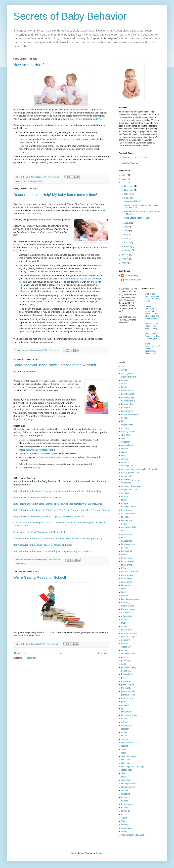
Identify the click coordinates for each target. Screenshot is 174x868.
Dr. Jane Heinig (132, 275)
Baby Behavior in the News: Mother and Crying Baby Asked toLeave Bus (49, 516)
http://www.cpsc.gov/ (24, 419)
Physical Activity (128, 674)
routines (125, 732)
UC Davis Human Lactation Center (133, 157)
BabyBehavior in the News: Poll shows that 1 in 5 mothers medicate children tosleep (58, 491)
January (128, 250)
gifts (123, 531)
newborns (126, 640)
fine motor (126, 517)
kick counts (126, 585)
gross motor (127, 534)
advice (124, 370)
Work (124, 831)
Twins (124, 821)
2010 (124, 259)
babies (124, 387)
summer (125, 790)
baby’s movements (130, 414)
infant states (127, 582)
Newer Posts (20, 653)
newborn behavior (129, 633)
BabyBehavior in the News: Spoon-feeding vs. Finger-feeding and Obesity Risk (54, 551)
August (128, 223)
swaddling (126, 794)
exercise (125, 493)
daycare (125, 459)
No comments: (54, 177)
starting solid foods (130, 784)
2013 (124, 179)
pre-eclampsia (128, 684)
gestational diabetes (130, 527)
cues (72, 119)
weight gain (126, 828)
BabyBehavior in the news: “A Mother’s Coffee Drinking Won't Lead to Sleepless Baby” (59, 538)
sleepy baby (127, 770)
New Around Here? (29, 65)
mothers (125, 620)
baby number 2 (128, 401)
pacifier (125, 657)
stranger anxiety (128, 787)
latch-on (125, 596)
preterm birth (127, 698)
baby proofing (127, 404)
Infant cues (126, 568)
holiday (124, 548)
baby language (128, 397)
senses (124, 739)
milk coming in (128, 616)
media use (126, 613)
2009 (124, 263)
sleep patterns (94, 119)
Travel (124, 818)
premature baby (128, 691)
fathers (124, 500)
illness (124, 555)
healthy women (128, 544)
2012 (124, 183)
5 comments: (54, 350)
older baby (126, 647)
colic (123, 438)
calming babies (128, 431)
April (127, 239)
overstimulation (128, 654)
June (127, 231)
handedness (127, 541)
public (124, 702)
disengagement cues (131, 473)
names (124, 626)
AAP (123, 367)
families (125, 497)
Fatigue (125, 503)
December (129, 186)
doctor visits (127, 476)
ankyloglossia (127, 373)
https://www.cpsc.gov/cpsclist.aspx (37, 450)
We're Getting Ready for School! (40, 577)
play (123, 678)
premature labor (128, 695)
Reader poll (126, 712)
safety (24, 564)
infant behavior (128, 561)
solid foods (126, 780)
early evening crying (130, 479)
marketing (126, 602)
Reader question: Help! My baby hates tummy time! (55, 195)
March (127, 243)
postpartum (126, 681)
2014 (124, 175)
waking (124, 825)
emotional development (132, 486)
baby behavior (27, 181)
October (128, 194)
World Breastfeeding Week (133, 835)
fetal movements (129, 514)
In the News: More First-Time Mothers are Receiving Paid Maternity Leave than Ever (58, 504)
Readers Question (129, 715)
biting (124, 421)
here (40, 207)
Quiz (123, 708)
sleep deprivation (129, 756)
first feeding (126, 520)
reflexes (125, 722)
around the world (129, 377)
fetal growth (126, 510)
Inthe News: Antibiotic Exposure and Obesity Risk (39, 532)
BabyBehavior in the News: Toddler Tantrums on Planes (43, 545)
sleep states (127, 760)
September (129, 198)
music (124, 623)
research (125, 729)
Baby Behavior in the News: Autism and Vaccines (38, 497)
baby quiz (126, 408)
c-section (125, 428)
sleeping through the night (133, 767)
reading (125, 719)
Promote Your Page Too (128, 163)
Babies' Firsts (127, 391)
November (129, 190)
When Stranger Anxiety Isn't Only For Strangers (153, 336)
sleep (124, 753)
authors (125, 380)
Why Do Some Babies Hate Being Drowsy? (152, 326)
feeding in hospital (129, 507)
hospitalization (128, 551)
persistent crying (129, 667)
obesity (124, 644)
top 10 (124, 814)
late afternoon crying (130, 599)
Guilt (123, 538)
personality (126, 671)
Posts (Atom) (31, 658)
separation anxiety (129, 743)
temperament (127, 804)
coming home (127, 445)
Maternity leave (128, 609)
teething (125, 801)
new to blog (38, 181)
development (127, 466)
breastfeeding (127, 425)
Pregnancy (126, 688)
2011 (124, 255)
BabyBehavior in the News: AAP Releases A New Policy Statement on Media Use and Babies (61, 510)
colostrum (126, 442)
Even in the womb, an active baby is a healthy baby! (152, 297)
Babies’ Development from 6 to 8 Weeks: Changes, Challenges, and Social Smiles (153, 312)
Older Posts (103, 653)
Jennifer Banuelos (133, 280)
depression (126, 462)
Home (62, 653)
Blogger (99, 853)
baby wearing (127, 411)
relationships (127, 726)
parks (124, 664)
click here (29, 207)
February (129, 246)
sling (123, 773)
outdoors (125, 650)
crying (79, 119)
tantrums (125, 797)
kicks (124, 589)
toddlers (125, 807)
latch (123, 592)
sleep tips (126, 763)
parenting (125, 661)
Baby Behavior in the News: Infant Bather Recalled (55, 365)
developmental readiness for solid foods (139, 469)
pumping (125, 705)
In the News (127, 558)
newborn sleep (128, 637)
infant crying (127, 565)
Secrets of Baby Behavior (70, 16)
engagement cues (129, 490)
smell (124, 777)
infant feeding (127, 575)
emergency (126, 483)
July (126, 227)
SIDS (124, 749)
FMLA (124, 524)
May (126, 235)
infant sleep (126, 578)
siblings (125, 746)
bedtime (125, 418)
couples (125, 449)
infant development (130, 572)
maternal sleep (128, 606)
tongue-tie (126, 811)
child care (126, 435)
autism (124, 384)
